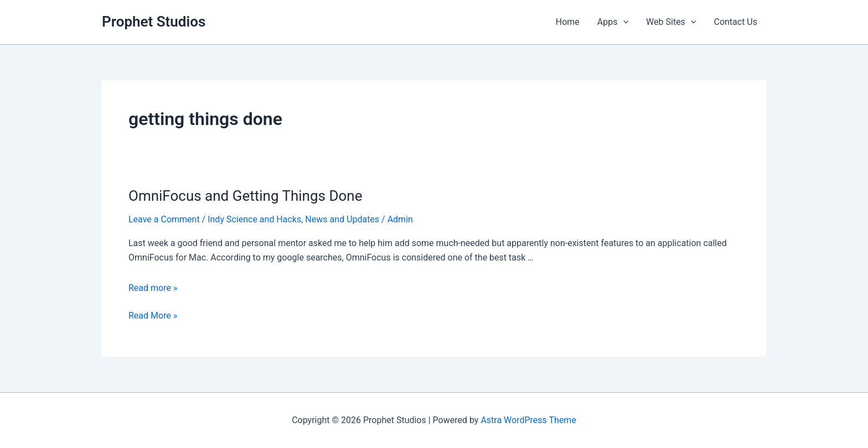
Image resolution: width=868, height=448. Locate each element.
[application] (623, 22)
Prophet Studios (154, 22)
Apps (613, 22)
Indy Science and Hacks (254, 219)
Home (568, 22)
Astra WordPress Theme (528, 420)
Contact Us (735, 22)
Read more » (153, 288)
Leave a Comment (164, 219)
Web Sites (671, 22)
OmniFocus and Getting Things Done (245, 196)
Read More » (153, 316)
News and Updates (342, 219)
